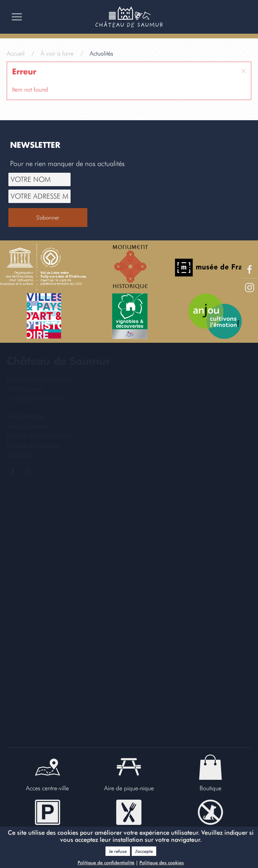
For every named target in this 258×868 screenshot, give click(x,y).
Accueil (16, 53)
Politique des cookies (162, 863)
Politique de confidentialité (106, 863)
